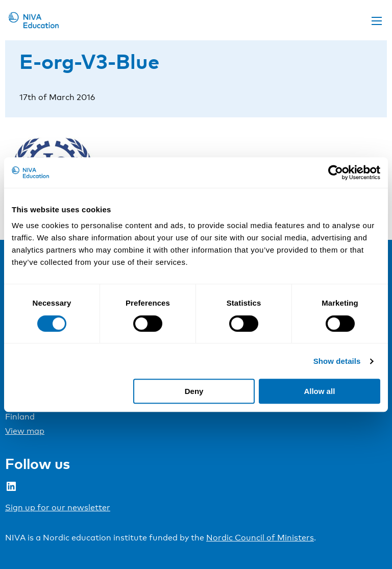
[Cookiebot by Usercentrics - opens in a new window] (336, 172)
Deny (194, 391)
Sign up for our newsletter (58, 508)
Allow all (319, 391)
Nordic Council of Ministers (260, 538)
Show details (337, 361)
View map (25, 431)
